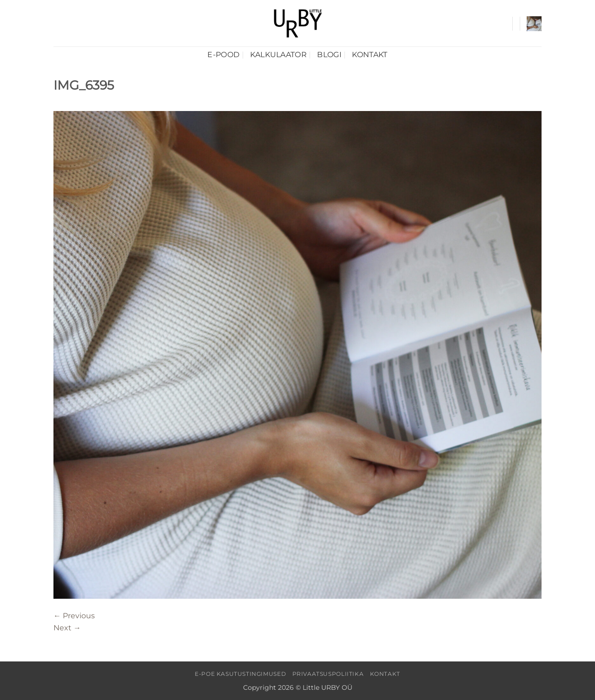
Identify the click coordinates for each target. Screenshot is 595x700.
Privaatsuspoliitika (328, 674)
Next (67, 628)
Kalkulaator (279, 55)
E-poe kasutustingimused (240, 674)
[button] (534, 24)
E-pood (223, 55)
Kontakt (370, 55)
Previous (74, 616)
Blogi (329, 55)
